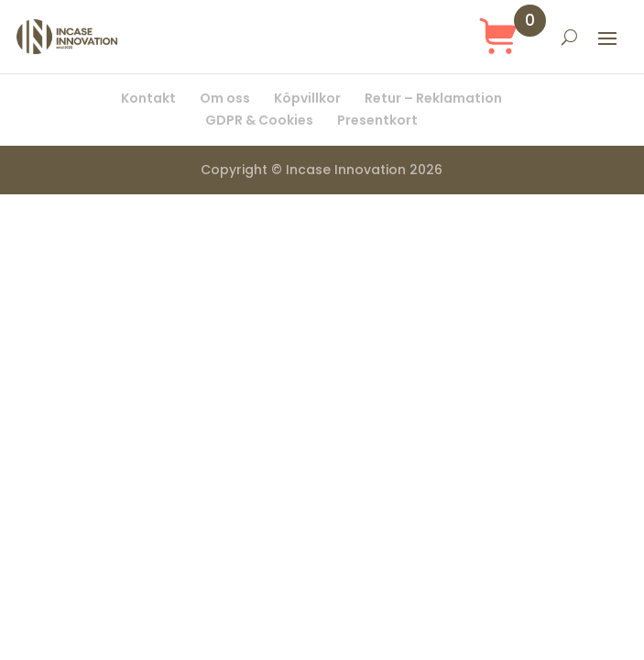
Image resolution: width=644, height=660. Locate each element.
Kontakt (148, 98)
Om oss (225, 98)
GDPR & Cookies (259, 120)
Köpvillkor (307, 98)
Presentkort (377, 120)
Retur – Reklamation (433, 98)
